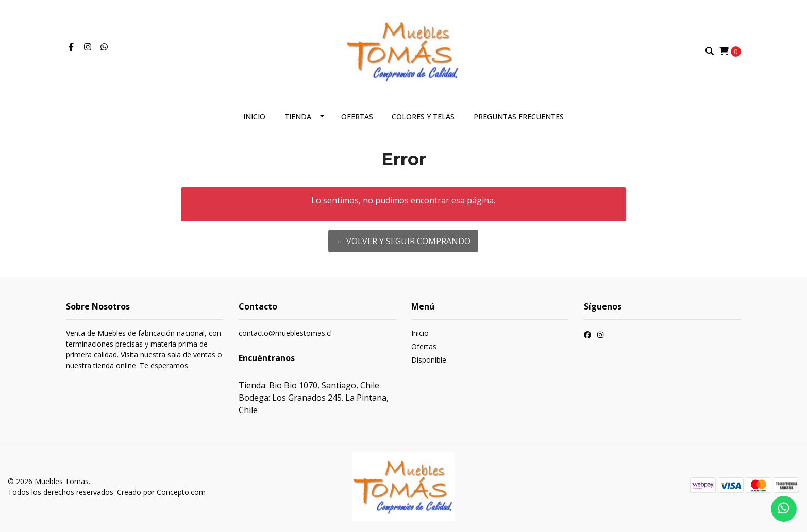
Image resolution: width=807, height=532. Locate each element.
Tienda (298, 117)
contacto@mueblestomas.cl (285, 333)
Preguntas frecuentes (519, 117)
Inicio (254, 117)
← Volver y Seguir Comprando (403, 241)
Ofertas (357, 117)
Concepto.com (181, 492)
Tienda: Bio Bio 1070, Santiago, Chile (309, 385)
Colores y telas (423, 117)
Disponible (429, 360)
